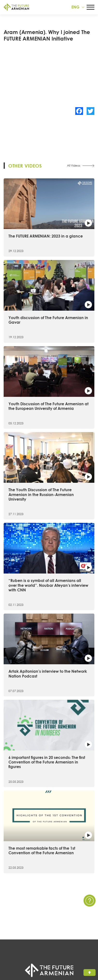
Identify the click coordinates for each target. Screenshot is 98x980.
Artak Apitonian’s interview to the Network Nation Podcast (48, 674)
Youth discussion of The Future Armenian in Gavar (48, 320)
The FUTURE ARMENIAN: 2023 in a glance (46, 236)
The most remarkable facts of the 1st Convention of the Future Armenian (42, 850)
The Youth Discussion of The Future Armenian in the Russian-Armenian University (41, 494)
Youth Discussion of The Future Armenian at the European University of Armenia (49, 406)
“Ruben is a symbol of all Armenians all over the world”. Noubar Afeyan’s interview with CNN (48, 585)
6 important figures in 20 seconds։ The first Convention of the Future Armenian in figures (47, 762)
